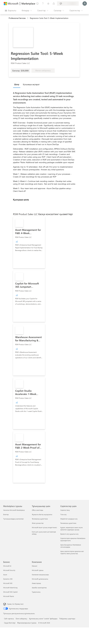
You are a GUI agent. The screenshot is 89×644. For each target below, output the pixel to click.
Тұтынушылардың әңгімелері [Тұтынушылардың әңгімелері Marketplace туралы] (13, 519)
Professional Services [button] (17, 18)
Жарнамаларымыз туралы (27, 623)
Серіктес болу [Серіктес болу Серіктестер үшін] (65, 510)
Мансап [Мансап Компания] (35, 566)
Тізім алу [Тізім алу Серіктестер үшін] (63, 514)
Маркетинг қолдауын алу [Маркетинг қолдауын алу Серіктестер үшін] (69, 519)
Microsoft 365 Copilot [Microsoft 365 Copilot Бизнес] (10, 592)
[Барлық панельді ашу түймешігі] (11, 11)
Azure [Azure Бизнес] (5, 575)
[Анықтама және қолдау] (43, 4)
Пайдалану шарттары (67, 619)
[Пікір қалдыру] (37, 4)
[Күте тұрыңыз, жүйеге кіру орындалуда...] (85, 4)
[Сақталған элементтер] (48, 4)
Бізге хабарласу (22, 619)
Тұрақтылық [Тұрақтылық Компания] (36, 592)
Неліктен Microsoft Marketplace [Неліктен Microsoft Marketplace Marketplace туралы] (14, 510)
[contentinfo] (28, 18)
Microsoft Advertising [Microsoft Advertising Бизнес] (10, 588)
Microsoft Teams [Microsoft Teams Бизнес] (9, 596)
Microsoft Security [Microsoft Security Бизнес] (9, 570)
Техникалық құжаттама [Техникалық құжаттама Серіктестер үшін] (68, 523)
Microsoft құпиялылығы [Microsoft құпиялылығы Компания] (40, 579)
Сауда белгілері (10, 623)
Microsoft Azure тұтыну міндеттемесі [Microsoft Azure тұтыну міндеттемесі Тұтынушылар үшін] (44, 527)
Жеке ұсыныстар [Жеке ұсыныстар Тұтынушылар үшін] (38, 523)
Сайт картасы (9, 619)
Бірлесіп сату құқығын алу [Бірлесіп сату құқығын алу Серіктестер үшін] (69, 534)
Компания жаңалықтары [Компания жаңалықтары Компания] (40, 575)
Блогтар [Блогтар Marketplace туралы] (6, 514)
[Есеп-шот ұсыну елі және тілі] (68, 4)
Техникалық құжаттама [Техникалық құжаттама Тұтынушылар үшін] (40, 519)
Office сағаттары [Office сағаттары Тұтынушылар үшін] (38, 510)
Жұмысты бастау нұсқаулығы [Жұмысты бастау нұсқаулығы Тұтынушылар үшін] (42, 514)
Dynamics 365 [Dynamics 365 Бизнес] (8, 579)
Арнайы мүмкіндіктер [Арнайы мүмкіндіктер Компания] (39, 588)
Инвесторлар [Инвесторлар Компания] (36, 583)
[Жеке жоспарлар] (54, 4)
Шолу (17, 84)
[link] (29, 243)
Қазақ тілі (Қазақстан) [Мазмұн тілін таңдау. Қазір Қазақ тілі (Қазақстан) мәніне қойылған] (15, 604)
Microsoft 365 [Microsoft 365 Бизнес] (8, 583)
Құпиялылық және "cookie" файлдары (43, 619)
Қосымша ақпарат (31, 84)
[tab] (17, 84)
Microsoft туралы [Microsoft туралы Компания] (38, 570)
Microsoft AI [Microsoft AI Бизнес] (7, 566)
